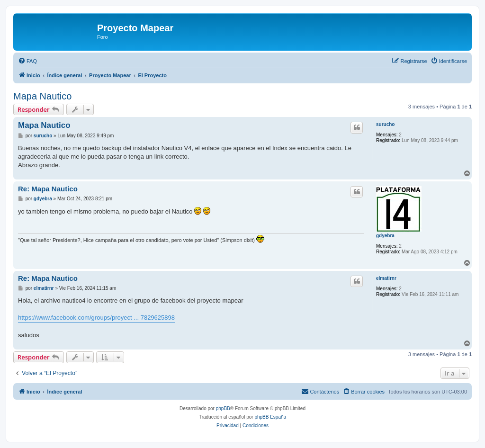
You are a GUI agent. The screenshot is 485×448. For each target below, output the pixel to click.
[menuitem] (27, 61)
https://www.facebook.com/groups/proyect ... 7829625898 (96, 318)
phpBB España (270, 417)
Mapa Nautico (42, 96)
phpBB (223, 408)
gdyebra (385, 236)
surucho (385, 124)
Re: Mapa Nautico (48, 189)
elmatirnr (386, 278)
